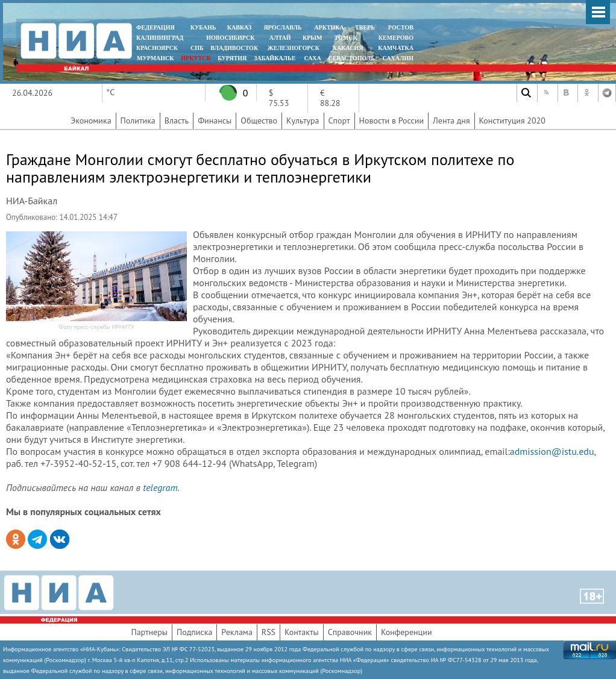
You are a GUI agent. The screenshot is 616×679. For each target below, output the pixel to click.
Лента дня (451, 120)
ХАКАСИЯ (347, 48)
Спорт (339, 120)
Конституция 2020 (512, 120)
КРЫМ (313, 38)
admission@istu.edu (552, 451)
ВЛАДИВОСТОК (234, 48)
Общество (259, 120)
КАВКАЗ (240, 27)
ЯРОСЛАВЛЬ (282, 27)
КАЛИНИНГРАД (160, 38)
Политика (138, 120)
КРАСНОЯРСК (157, 48)
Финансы (215, 120)
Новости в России (392, 120)
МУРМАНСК (156, 58)
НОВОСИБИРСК (230, 38)
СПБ (197, 48)
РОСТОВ (401, 27)
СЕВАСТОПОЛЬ (351, 58)
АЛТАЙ (280, 38)
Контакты (302, 632)
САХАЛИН (398, 58)
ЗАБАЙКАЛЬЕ (275, 58)
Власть (177, 120)
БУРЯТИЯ (232, 58)
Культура (303, 120)
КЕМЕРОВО (396, 38)
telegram (160, 487)
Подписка (194, 632)
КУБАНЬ (203, 27)
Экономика (91, 120)
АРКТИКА (329, 27)
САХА (312, 58)
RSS (269, 632)
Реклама (237, 632)
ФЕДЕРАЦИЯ (156, 27)
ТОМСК (347, 38)
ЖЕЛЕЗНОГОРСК (294, 48)
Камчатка (395, 48)
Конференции (407, 632)
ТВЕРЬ (365, 27)
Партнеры (149, 632)
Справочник (350, 632)
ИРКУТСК (196, 58)
